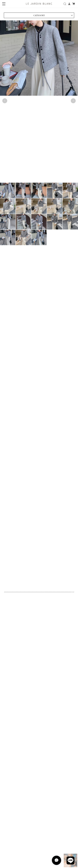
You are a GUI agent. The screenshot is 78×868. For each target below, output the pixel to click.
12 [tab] (47, 185)
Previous (5, 102)
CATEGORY (39, 16)
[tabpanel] (39, 102)
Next (73, 102)
